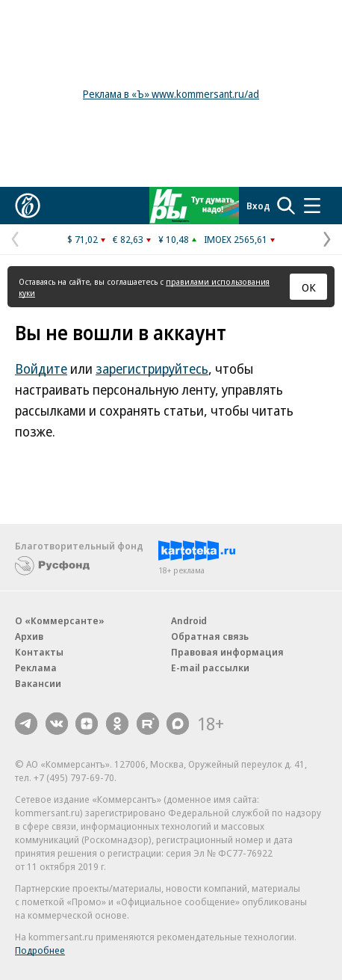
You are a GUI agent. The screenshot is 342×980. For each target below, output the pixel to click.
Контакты (39, 652)
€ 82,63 (128, 239)
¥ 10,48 (174, 239)
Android (189, 620)
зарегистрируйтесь (152, 369)
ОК (309, 287)
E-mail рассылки (210, 668)
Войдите (41, 369)
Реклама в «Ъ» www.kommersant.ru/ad (171, 94)
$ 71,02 (83, 239)
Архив (29, 636)
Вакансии (38, 683)
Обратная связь (210, 636)
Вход (258, 206)
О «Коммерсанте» (60, 620)
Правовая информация (227, 652)
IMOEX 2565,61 (236, 239)
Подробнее (40, 950)
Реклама (36, 668)
